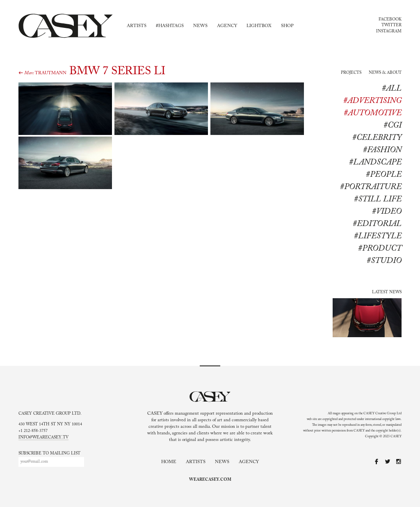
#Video (387, 212)
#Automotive (373, 113)
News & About (385, 73)
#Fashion (382, 150)
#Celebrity (377, 138)
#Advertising (372, 101)
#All (392, 89)
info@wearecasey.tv (43, 438)
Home (169, 462)
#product (380, 249)
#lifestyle (378, 236)
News (200, 26)
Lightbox (259, 26)
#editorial (377, 224)
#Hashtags (170, 26)
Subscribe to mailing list (49, 454)
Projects (351, 73)
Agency (227, 26)
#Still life (378, 199)
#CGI (393, 126)
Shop (287, 26)
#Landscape (375, 162)
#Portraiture (371, 187)
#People (384, 175)
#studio (384, 261)
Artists (137, 26)
